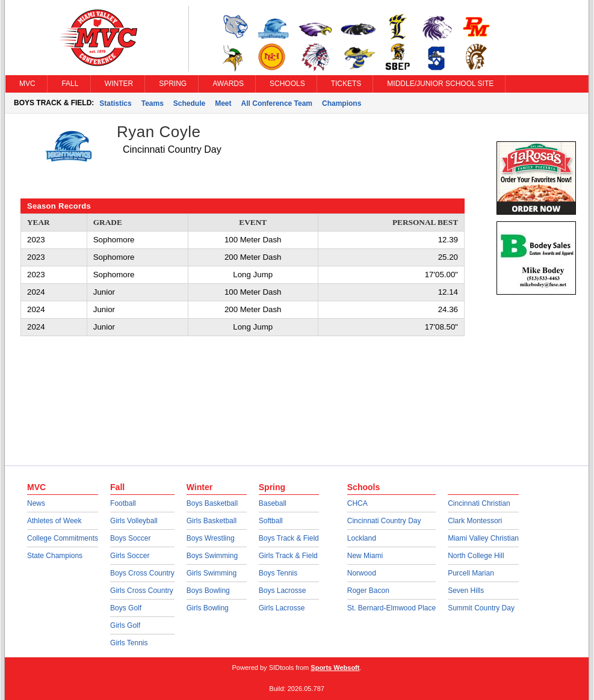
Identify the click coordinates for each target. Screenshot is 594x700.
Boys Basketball (212, 503)
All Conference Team (277, 103)
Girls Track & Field (288, 556)
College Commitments (63, 538)
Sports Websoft (335, 668)
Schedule (189, 103)
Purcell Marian (471, 573)
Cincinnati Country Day (384, 521)
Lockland (362, 538)
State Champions (55, 556)
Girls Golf (125, 625)
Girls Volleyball (134, 521)
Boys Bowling (208, 591)
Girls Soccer (130, 556)
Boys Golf (126, 608)
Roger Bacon (368, 591)
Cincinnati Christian (479, 503)
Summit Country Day (481, 608)
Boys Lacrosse (283, 591)
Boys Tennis (278, 573)
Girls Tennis (129, 643)
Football (123, 503)
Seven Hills (466, 591)
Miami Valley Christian (483, 538)
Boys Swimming (212, 556)
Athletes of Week (54, 521)
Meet (223, 103)
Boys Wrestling (211, 538)
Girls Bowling (208, 608)
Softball (271, 521)
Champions (342, 103)
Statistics (115, 103)
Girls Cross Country (142, 591)
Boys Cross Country (142, 573)
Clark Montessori (475, 521)
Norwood (362, 573)
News (36, 503)
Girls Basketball (212, 521)
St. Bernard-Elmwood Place (391, 608)
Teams (153, 103)
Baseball (273, 503)
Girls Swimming (212, 573)
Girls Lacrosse (282, 608)
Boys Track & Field (289, 538)
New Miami (365, 556)
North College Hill (476, 556)
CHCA (357, 503)
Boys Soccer (130, 538)
